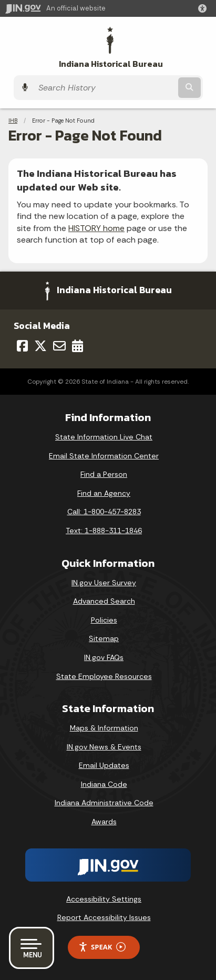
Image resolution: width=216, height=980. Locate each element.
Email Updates (104, 765)
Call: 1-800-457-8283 (104, 512)
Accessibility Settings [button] (104, 899)
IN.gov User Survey (104, 583)
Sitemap (104, 638)
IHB (13, 121)
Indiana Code (104, 784)
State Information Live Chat (104, 437)
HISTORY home (96, 228)
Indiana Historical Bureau (111, 64)
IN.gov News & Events (104, 747)
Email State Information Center (104, 456)
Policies (104, 620)
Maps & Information (104, 728)
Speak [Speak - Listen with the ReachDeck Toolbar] (102, 947)
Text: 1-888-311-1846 (104, 531)
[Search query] (105, 88)
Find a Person (104, 474)
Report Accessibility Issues (104, 917)
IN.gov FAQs (104, 657)
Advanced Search (104, 601)
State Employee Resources (104, 676)
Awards (104, 822)
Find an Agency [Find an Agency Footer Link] (104, 493)
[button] (204, 8)
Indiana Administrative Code (104, 803)
